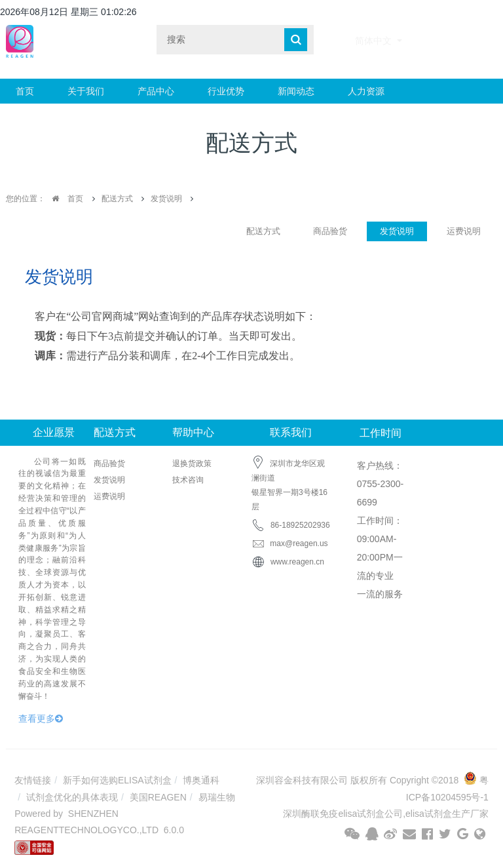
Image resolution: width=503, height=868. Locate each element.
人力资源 (366, 91)
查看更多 (41, 719)
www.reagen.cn (297, 562)
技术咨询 (188, 480)
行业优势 (226, 91)
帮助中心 (193, 432)
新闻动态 (296, 91)
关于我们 (86, 91)
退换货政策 (192, 464)
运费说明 (464, 231)
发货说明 (166, 199)
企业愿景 (54, 432)
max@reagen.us (290, 543)
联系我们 (291, 432)
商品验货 (330, 231)
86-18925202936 (300, 525)
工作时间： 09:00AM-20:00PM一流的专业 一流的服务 (380, 557)
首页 (25, 91)
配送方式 (117, 199)
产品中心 (156, 91)
